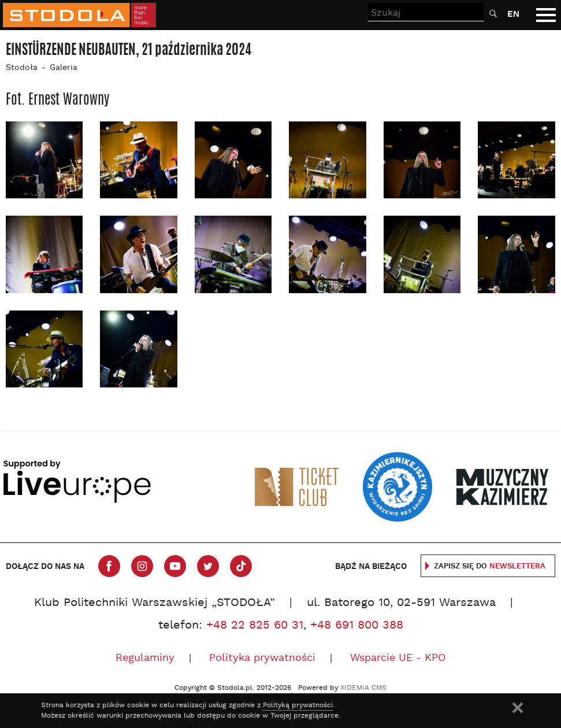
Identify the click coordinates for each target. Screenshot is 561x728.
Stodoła (22, 68)
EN (513, 14)
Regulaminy (145, 658)
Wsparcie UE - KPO (398, 658)
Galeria (64, 68)
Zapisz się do (490, 566)
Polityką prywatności (298, 705)
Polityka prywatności (262, 658)
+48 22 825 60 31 (255, 626)
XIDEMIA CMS (363, 688)
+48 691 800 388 (357, 626)
